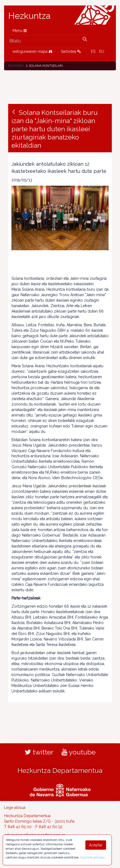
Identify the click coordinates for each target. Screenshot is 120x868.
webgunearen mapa (32, 51)
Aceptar (96, 845)
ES (93, 51)
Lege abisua (15, 808)
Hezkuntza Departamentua (60, 770)
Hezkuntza (29, 16)
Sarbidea (71, 51)
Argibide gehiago (92, 857)
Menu (20, 31)
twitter (39, 752)
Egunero (16, 66)
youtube (79, 752)
